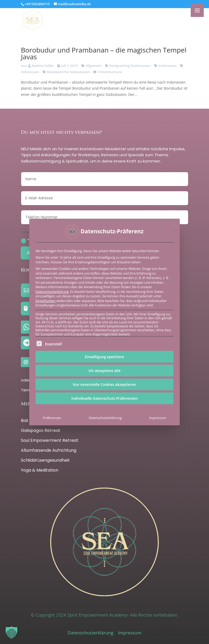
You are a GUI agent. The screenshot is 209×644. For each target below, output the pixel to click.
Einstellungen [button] (46, 301)
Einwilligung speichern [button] (105, 357)
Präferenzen (52, 418)
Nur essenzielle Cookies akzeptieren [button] (105, 384)
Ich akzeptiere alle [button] (105, 371)
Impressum (158, 418)
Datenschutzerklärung (52, 292)
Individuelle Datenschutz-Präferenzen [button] (104, 398)
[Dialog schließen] (173, 225)
